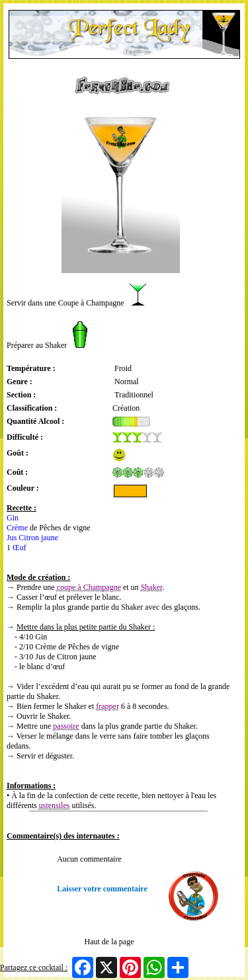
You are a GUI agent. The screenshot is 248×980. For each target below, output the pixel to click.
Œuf (20, 548)
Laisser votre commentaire (102, 889)
